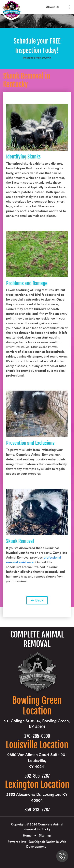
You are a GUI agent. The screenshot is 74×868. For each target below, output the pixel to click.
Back (37, 601)
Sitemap (45, 836)
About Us (53, 7)
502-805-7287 (37, 776)
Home (27, 836)
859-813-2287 (37, 810)
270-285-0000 (37, 736)
